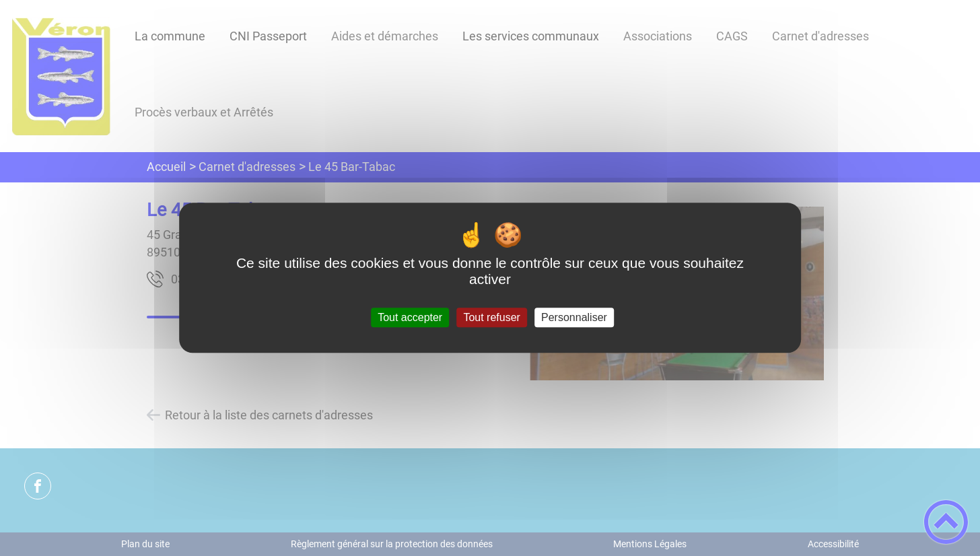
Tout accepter (410, 317)
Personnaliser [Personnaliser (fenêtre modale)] (574, 317)
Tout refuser (491, 317)
